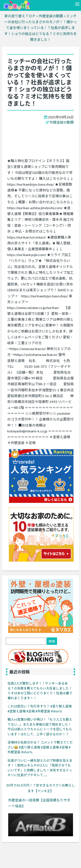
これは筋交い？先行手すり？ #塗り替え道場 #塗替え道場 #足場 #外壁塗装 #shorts (40, 709)
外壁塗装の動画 (62, 122)
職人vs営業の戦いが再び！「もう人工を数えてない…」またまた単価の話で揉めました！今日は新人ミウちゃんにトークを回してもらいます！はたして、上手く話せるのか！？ (40, 727)
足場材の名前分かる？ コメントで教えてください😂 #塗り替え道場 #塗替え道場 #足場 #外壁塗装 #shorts (40, 747)
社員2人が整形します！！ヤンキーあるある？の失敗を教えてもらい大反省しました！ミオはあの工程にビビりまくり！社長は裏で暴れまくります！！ (40, 691)
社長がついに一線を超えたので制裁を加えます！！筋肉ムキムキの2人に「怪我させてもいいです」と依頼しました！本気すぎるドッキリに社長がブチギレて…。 (40, 768)
